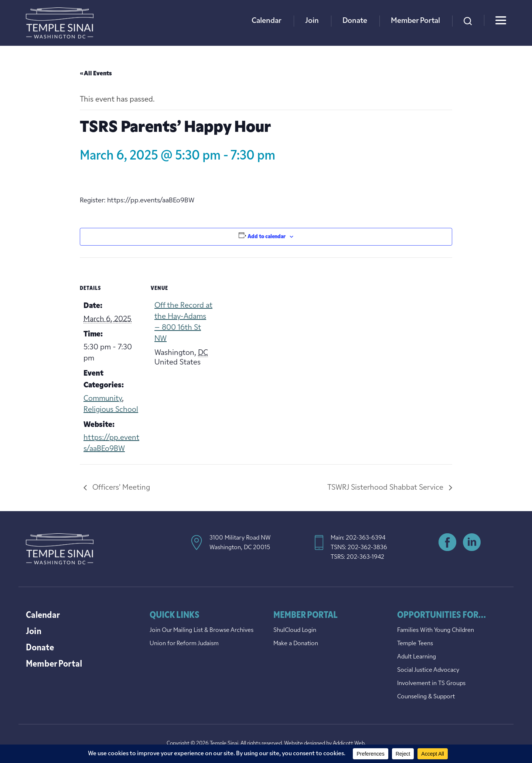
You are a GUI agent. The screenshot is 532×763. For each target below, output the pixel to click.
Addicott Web (349, 744)
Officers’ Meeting (120, 488)
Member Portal (415, 21)
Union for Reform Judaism (184, 644)
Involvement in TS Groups (431, 684)
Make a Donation (296, 644)
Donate (355, 21)
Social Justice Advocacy (428, 670)
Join (312, 21)
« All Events (96, 74)
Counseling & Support (426, 697)
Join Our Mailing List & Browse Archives (202, 630)
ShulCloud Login (295, 630)
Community (103, 399)
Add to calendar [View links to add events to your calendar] (267, 237)
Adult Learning (417, 657)
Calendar (267, 21)
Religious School (111, 410)
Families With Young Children (436, 630)
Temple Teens (415, 644)
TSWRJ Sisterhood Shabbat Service (386, 488)
